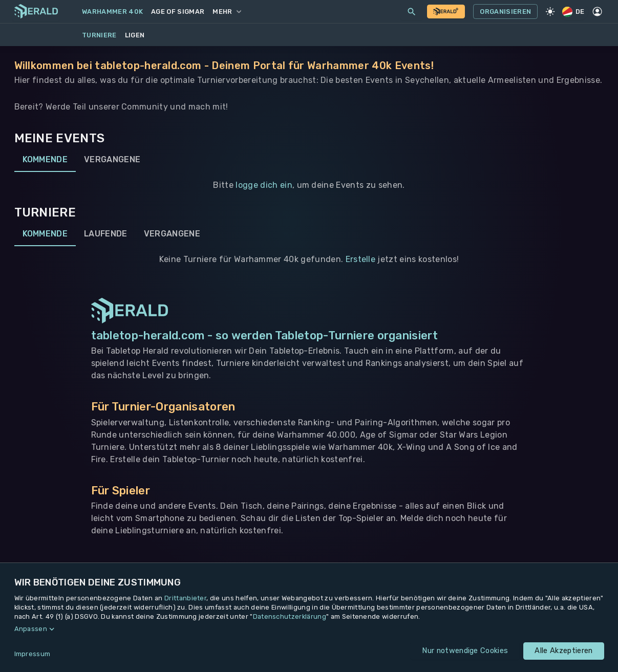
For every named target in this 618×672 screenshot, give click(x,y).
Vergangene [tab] (112, 160)
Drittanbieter (185, 598)
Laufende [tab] (106, 234)
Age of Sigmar (178, 12)
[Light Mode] (550, 12)
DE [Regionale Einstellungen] (574, 12)
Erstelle (361, 259)
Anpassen (31, 629)
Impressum (33, 654)
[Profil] (598, 12)
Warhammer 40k (112, 12)
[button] (309, 629)
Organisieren (505, 12)
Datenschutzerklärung (290, 616)
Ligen (135, 35)
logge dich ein (264, 185)
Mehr (227, 12)
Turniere (99, 35)
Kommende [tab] (45, 160)
